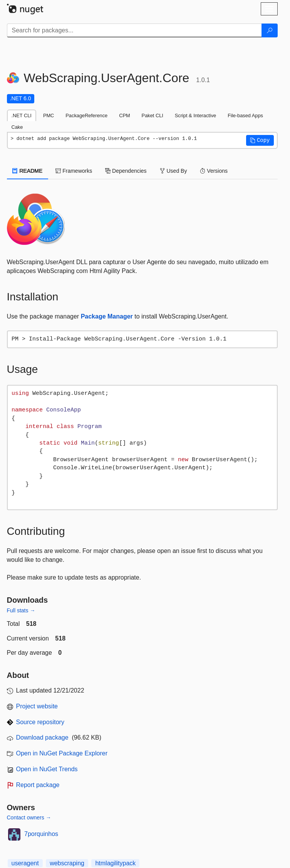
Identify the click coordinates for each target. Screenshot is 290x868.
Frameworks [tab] (74, 171)
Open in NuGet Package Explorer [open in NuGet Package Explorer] (62, 753)
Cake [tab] (17, 127)
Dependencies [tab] (126, 171)
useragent (25, 863)
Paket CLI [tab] (153, 115)
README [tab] (28, 171)
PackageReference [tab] (86, 115)
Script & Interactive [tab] (195, 115)
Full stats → (21, 610)
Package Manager (107, 316)
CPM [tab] (124, 115)
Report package (38, 785)
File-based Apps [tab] (245, 115)
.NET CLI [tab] (22, 115)
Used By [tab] (173, 171)
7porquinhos (41, 834)
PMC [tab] (49, 115)
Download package (42, 737)
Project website (37, 706)
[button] (260, 140)
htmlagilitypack (115, 863)
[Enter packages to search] (134, 30)
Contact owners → (29, 817)
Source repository (40, 722)
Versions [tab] (214, 171)
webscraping (67, 863)
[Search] (270, 30)
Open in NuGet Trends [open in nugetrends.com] (47, 769)
